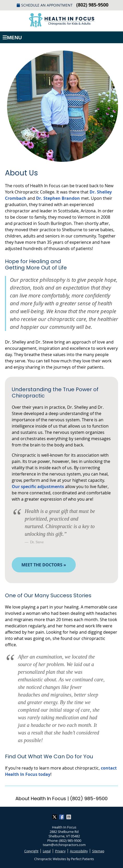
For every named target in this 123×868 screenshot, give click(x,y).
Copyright (31, 851)
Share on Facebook (62, 817)
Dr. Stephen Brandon (58, 198)
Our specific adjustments (38, 486)
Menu (12, 38)
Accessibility (79, 851)
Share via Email (69, 817)
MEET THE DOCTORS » (44, 565)
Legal (47, 851)
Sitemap (98, 851)
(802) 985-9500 (92, 5)
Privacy (60, 851)
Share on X (55, 817)
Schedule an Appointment (45, 5)
